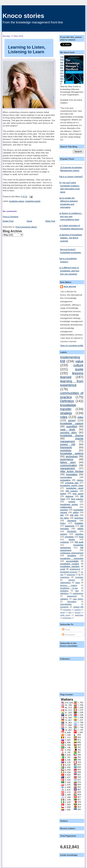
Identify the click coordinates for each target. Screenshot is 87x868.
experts (72, 501)
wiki (62, 515)
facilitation (64, 591)
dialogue (69, 496)
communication (68, 465)
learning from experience (72, 383)
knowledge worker (69, 504)
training (64, 534)
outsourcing (72, 596)
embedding (65, 480)
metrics (80, 480)
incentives (66, 450)
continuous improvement (72, 553)
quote (79, 369)
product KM (78, 607)
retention (79, 534)
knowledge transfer (33, 201)
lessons (78, 613)
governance (67, 459)
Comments (68, 635)
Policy (63, 523)
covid (63, 569)
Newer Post (8, 221)
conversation (66, 477)
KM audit (79, 542)
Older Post (50, 221)
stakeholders (65, 583)
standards (72, 520)
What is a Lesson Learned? (70, 176)
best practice (77, 499)
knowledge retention (70, 566)
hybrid (62, 613)
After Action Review (72, 471)
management (67, 468)
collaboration (66, 507)
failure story (68, 462)
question (64, 510)
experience (65, 577)
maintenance (78, 593)
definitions (64, 593)
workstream (67, 618)
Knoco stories (23, 16)
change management (72, 440)
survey (72, 420)
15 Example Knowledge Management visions (72, 168)
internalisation (66, 604)
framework (66, 447)
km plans (64, 518)
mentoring (64, 607)
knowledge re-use (69, 588)
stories (72, 539)
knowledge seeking (72, 453)
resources (71, 575)
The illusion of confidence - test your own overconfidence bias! (70, 216)
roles (64, 417)
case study (68, 429)
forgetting (72, 555)
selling (76, 512)
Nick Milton (70, 287)
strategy (66, 413)
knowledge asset (75, 488)
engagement (75, 569)
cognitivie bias (72, 483)
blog (77, 591)
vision (78, 583)
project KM (68, 444)
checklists (69, 537)
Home (29, 221)
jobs (70, 613)
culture (78, 365)
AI (80, 575)
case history (78, 599)
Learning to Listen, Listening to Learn (30, 48)
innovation (72, 474)
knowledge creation (70, 564)
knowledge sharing (72, 436)
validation (64, 599)
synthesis (64, 542)
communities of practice (72, 395)
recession (79, 577)
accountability (72, 561)
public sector (65, 615)
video (80, 417)
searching (79, 518)
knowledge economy (69, 572)
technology (72, 456)
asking (63, 493)
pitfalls (80, 528)
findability (79, 523)
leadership (70, 526)
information (72, 602)
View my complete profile (72, 345)
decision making (69, 585)
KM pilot (74, 515)
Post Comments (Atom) (26, 227)
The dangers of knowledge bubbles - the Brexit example (70, 238)
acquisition (67, 610)
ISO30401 (72, 531)
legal (81, 537)
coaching (77, 610)
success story (68, 432)
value (79, 361)
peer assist (78, 493)
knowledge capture (17, 201)
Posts (66, 629)
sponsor (72, 580)
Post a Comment (10, 217)
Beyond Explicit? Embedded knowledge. (72, 250)
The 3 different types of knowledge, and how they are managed (68, 271)
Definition (67, 401)
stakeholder (79, 615)
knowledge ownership (72, 558)
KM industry (72, 491)
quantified (72, 426)
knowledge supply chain (72, 485)
